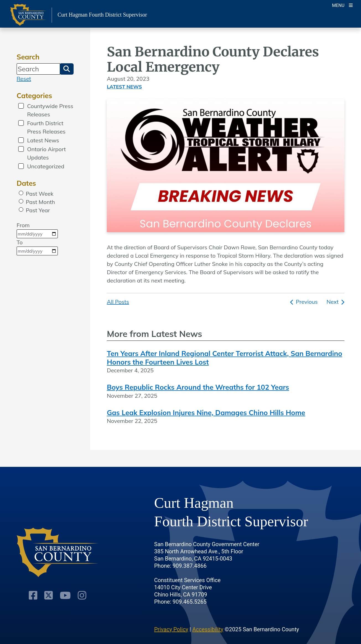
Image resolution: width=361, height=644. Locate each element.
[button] (67, 69)
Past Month (40, 202)
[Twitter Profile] (49, 595)
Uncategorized (46, 166)
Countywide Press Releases (50, 110)
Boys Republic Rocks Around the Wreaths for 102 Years (198, 387)
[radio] (21, 193)
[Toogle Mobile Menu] (342, 5)
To (37, 247)
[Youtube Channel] (65, 595)
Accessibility (208, 629)
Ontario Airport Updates (46, 153)
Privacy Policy (171, 629)
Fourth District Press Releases (46, 127)
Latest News (43, 140)
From (37, 230)
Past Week (40, 194)
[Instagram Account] (82, 595)
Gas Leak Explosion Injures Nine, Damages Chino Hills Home (206, 413)
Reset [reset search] (24, 79)
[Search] (38, 69)
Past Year (38, 210)
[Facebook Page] (33, 595)
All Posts (118, 302)
